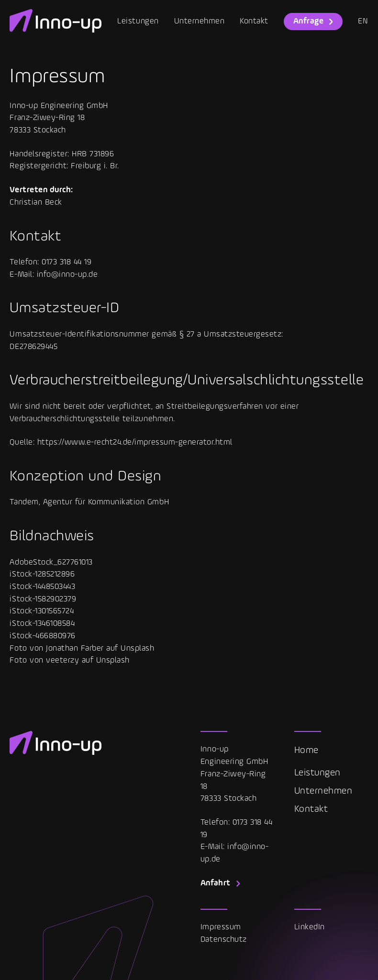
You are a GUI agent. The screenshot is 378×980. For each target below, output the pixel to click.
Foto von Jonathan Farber (56, 648)
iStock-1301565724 (42, 611)
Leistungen (138, 21)
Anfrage (309, 21)
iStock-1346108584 (42, 624)
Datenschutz (224, 940)
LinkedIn (310, 927)
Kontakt (254, 21)
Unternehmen (200, 21)
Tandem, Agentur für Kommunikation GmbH (89, 502)
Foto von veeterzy (44, 660)
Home (306, 751)
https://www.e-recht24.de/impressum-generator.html (135, 442)
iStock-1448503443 (42, 587)
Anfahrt (216, 883)
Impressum (221, 927)
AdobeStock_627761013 (51, 562)
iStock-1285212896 (42, 574)
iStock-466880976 (42, 636)
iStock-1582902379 (43, 599)
